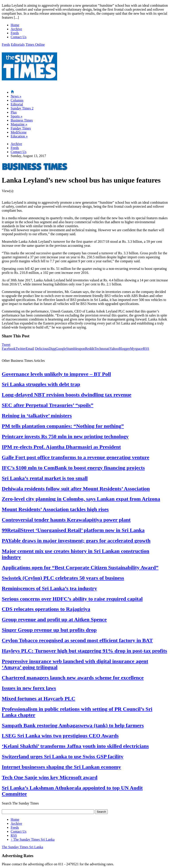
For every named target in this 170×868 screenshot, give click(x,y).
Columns (17, 100)
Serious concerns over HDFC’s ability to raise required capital (72, 599)
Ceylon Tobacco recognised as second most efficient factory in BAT (77, 640)
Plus (14, 112)
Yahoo (114, 349)
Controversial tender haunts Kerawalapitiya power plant (66, 520)
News (16, 96)
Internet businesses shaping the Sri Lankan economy (61, 767)
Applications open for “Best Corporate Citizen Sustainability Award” (80, 567)
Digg (52, 349)
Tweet (6, 345)
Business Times (22, 120)
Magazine (19, 124)
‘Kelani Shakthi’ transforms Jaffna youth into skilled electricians (75, 746)
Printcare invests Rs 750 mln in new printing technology (65, 436)
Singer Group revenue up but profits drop (49, 630)
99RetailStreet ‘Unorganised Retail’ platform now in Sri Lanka (73, 530)
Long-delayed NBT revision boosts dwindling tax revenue (67, 395)
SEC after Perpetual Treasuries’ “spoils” (48, 405)
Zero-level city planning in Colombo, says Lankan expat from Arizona (81, 499)
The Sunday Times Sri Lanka (33, 839)
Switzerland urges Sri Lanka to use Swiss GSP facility (63, 757)
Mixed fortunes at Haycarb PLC (39, 699)
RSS (146, 349)
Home (15, 25)
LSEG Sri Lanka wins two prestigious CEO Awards (60, 736)
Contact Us (19, 37)
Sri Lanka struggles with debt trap (41, 384)
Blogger (124, 349)
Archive (16, 29)
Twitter (21, 349)
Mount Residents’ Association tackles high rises (55, 509)
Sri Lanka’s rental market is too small (45, 478)
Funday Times (21, 128)
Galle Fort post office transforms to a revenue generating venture (75, 457)
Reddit (90, 349)
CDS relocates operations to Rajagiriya (46, 609)
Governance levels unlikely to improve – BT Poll (56, 374)
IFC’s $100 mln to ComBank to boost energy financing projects (73, 468)
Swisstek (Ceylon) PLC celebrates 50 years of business (63, 578)
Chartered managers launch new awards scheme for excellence (73, 678)
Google (61, 349)
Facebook (9, 349)
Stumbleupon (76, 349)
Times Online (35, 45)
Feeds (15, 33)
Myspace (137, 349)
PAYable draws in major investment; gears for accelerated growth (76, 541)
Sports (16, 116)
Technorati (102, 349)
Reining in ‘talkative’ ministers (37, 416)
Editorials (18, 45)
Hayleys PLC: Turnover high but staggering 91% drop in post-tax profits (84, 651)
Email (30, 349)
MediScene (19, 132)
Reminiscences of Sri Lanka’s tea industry (49, 588)
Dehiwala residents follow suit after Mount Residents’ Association (76, 489)
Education (19, 136)
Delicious (42, 349)
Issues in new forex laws (29, 688)
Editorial (17, 104)
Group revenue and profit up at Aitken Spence (54, 619)
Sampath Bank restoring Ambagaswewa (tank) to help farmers (73, 725)
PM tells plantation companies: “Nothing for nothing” (63, 426)
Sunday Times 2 (22, 108)
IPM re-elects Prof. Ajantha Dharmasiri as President (61, 447)
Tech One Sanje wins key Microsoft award (50, 777)
